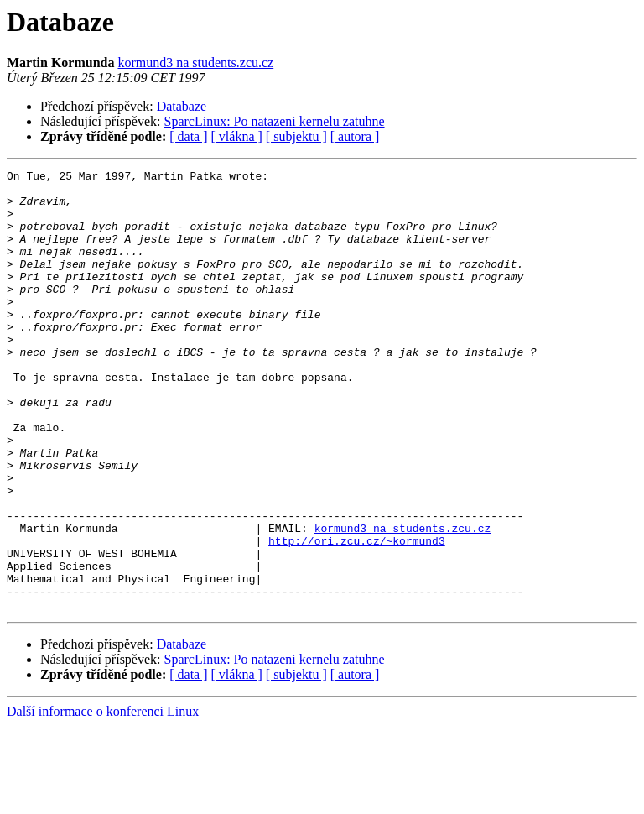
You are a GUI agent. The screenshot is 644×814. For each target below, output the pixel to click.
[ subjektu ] (296, 136)
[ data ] (188, 136)
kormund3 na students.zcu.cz (195, 63)
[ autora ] (355, 136)
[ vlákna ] (237, 136)
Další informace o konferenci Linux (103, 799)
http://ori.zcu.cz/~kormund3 (357, 616)
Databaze (182, 106)
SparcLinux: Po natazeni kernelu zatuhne (275, 121)
